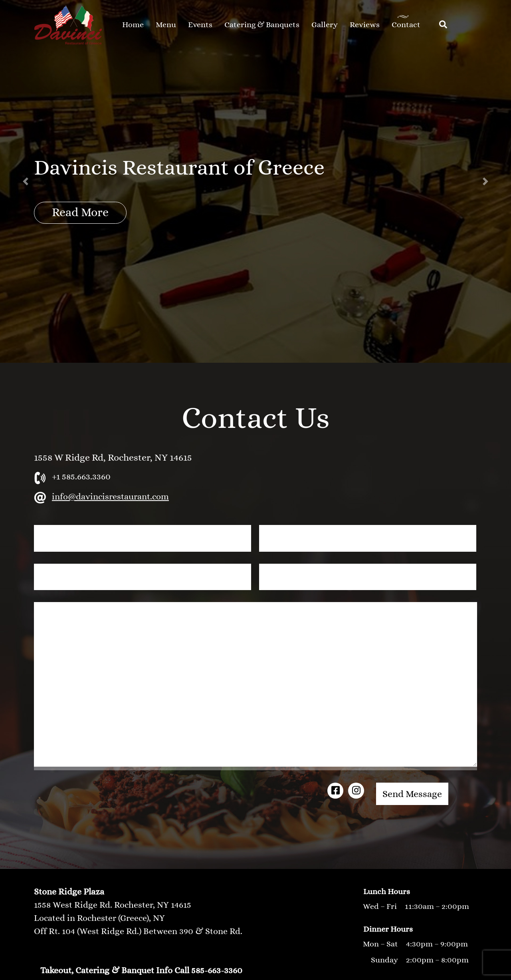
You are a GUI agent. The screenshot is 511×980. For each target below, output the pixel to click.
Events (200, 25)
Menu (166, 25)
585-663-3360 (217, 970)
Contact (406, 25)
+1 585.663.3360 (81, 476)
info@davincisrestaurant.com (110, 496)
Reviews (365, 25)
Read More (80, 212)
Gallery (325, 25)
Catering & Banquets (262, 25)
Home (133, 25)
